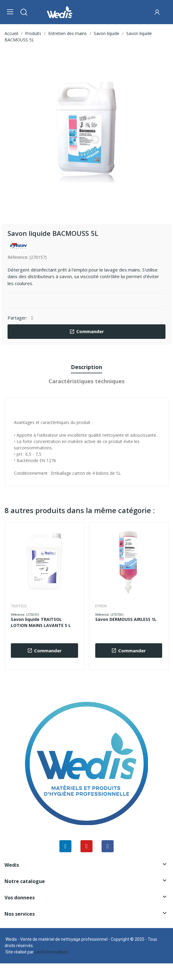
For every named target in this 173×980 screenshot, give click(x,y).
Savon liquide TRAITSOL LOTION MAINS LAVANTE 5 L (41, 622)
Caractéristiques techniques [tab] (86, 381)
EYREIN (101, 606)
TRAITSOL (19, 606)
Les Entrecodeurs (51, 952)
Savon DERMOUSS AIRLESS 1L (126, 619)
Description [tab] (86, 367)
